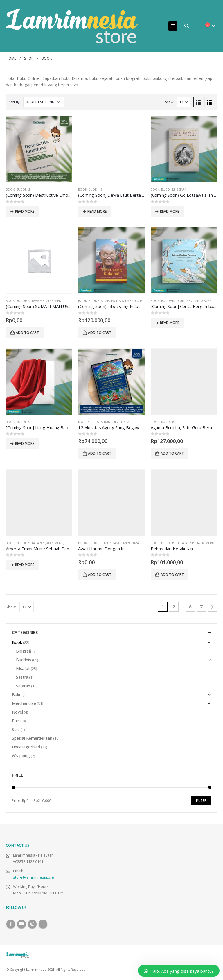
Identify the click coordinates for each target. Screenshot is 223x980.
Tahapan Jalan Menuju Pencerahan (60, 301)
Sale (16, 729)
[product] (39, 149)
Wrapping (21, 756)
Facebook (11, 924)
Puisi (16, 721)
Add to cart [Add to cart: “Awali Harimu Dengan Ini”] (100, 575)
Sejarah (183, 189)
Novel (17, 712)
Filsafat (182, 543)
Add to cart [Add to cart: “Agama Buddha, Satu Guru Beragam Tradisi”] (172, 453)
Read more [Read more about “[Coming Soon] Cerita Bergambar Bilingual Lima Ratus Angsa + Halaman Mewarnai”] (170, 323)
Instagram (32, 924)
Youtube (21, 924)
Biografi (85, 422)
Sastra (22, 677)
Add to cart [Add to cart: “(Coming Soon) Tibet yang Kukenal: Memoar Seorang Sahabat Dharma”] (100, 333)
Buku (17, 695)
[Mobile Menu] (173, 26)
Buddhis (23, 189)
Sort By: (15, 102)
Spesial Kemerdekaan (32, 738)
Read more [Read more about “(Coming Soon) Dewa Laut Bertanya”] (97, 211)
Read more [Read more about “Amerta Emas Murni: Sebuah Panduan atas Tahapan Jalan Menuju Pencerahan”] (25, 565)
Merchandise (24, 703)
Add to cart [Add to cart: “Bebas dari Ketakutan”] (172, 575)
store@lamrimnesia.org (33, 877)
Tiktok (43, 924)
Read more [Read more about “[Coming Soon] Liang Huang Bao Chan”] (25, 444)
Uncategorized (26, 747)
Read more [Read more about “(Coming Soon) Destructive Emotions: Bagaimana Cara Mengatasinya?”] (25, 211)
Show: (170, 102)
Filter (201, 801)
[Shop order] (44, 102)
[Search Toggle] (187, 26)
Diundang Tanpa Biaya (194, 301)
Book (10, 189)
